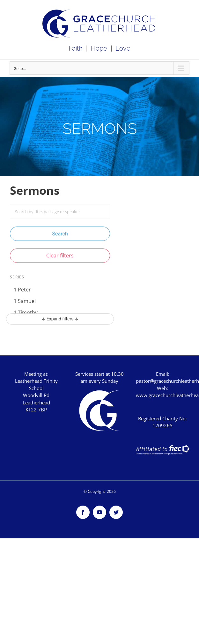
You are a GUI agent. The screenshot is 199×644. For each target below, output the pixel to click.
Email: (163, 374)
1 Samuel (25, 301)
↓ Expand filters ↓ (60, 319)
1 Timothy (26, 312)
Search (60, 234)
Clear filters (60, 255)
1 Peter (22, 290)
